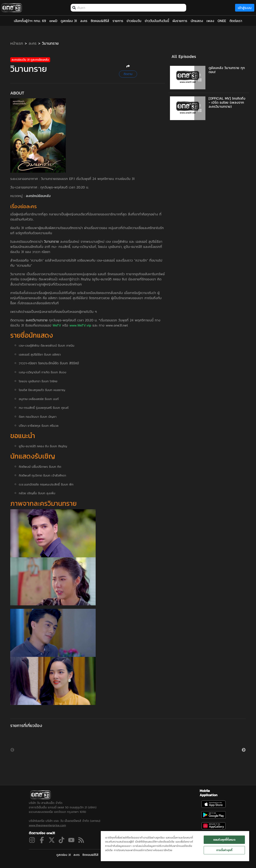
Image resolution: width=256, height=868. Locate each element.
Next (244, 750)
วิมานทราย (50, 43)
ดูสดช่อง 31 (64, 855)
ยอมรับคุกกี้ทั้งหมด (224, 840)
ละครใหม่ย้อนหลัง (38, 196)
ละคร (33, 43)
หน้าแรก (17, 43)
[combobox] (131, 8)
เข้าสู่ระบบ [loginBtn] (245, 8)
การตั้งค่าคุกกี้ (224, 850)
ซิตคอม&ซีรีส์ (90, 855)
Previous (12, 750)
